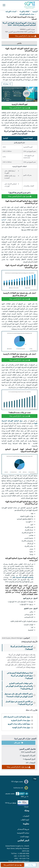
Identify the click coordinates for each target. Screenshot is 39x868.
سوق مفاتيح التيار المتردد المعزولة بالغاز (17, 717)
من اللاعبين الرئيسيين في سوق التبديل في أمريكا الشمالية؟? (21, 703)
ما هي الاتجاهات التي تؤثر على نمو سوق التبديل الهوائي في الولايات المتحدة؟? (21, 695)
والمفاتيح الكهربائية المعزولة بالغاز (23, 577)
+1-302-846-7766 (23, 856)
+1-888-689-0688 (23, 853)
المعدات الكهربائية (11, 11)
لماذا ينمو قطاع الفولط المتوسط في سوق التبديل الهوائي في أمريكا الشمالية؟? (22, 676)
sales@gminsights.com (21, 861)
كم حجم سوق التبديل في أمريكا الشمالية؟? (24, 648)
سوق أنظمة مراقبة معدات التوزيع (19, 724)
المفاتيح (4, 220)
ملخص (19, 43)
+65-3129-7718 (24, 858)
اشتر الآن (18, 743)
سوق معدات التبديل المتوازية (21, 720)
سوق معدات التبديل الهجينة (21, 727)
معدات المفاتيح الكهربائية (27, 14)
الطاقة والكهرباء (24, 11)
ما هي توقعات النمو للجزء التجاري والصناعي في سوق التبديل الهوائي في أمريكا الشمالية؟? (21, 686)
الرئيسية (35, 11)
